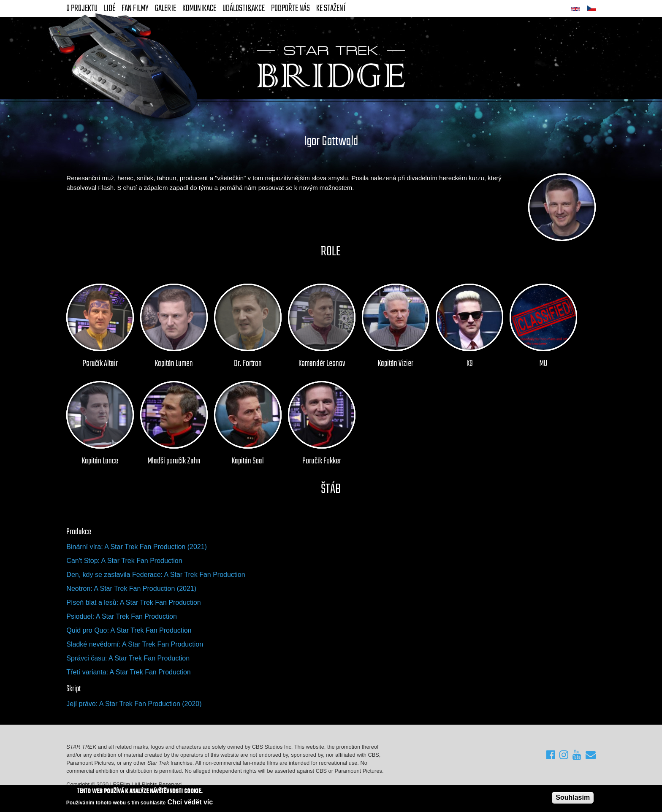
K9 (470, 364)
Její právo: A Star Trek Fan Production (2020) (134, 704)
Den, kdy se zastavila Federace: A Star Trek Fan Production (156, 575)
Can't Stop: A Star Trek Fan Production (124, 561)
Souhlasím (573, 797)
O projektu (82, 8)
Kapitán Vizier (396, 364)
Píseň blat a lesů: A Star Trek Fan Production (133, 602)
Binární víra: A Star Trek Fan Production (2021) (137, 547)
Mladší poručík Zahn (174, 461)
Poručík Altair (100, 364)
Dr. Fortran (248, 364)
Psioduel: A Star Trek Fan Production (121, 616)
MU (543, 364)
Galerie (165, 8)
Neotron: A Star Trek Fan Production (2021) (131, 589)
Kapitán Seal (248, 461)
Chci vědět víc (190, 803)
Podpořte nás (290, 8)
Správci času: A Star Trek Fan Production (128, 658)
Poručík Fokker (322, 461)
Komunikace (199, 8)
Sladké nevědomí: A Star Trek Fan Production (135, 644)
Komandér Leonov (322, 364)
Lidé (110, 8)
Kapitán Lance (100, 461)
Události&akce (244, 8)
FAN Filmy (135, 8)
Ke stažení (331, 8)
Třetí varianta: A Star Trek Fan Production (128, 672)
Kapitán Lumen (174, 364)
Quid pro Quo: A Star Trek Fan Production (129, 630)
